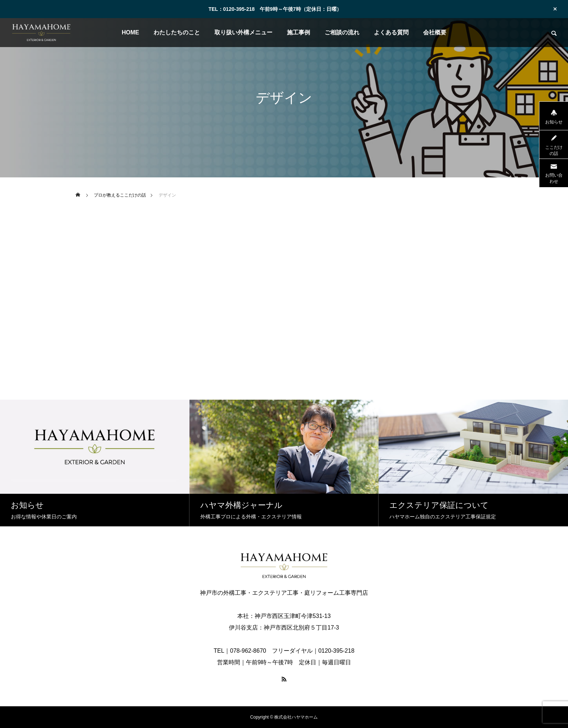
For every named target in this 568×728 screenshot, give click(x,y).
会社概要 (435, 32)
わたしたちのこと (177, 32)
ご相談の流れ (342, 32)
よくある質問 (391, 32)
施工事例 (298, 32)
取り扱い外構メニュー (243, 32)
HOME (130, 32)
